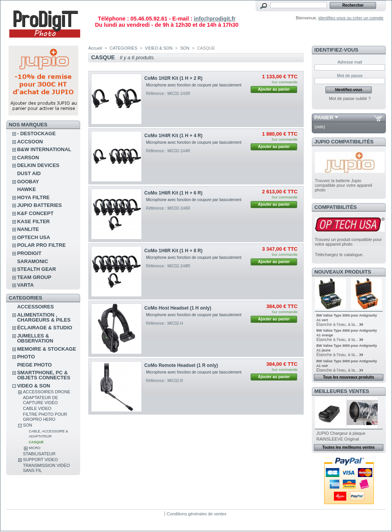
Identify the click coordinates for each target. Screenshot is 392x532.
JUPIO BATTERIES (39, 205)
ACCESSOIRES (35, 307)
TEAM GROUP (34, 277)
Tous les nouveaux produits (349, 377)
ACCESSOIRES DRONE (46, 392)
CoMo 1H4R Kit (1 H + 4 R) (174, 136)
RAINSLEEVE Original (338, 439)
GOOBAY (28, 182)
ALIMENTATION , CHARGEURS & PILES (44, 317)
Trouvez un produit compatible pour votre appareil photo (348, 242)
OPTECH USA (34, 237)
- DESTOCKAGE (36, 133)
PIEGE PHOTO (34, 365)
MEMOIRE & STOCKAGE (46, 349)
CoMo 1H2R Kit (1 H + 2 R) (174, 78)
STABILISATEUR (39, 454)
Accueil (95, 48)
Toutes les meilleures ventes (348, 447)
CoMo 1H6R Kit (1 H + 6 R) (174, 193)
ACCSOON (30, 142)
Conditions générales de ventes (196, 514)
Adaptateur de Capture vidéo (40, 400)
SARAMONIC (33, 261)
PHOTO (26, 357)
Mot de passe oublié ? (350, 98)
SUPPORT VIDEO (40, 460)
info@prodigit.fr (215, 19)
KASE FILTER (33, 221)
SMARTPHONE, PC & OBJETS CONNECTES (44, 375)
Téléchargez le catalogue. (339, 255)
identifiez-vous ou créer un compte (351, 18)
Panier (324, 118)
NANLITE (28, 229)
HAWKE (26, 189)
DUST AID (29, 173)
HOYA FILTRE (33, 197)
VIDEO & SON (34, 386)
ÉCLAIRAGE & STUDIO (45, 328)
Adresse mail (350, 62)
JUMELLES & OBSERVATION (35, 338)
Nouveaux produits (343, 272)
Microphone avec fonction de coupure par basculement (194, 85)
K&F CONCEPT (35, 213)
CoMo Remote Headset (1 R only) (181, 365)
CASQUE (36, 442)
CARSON (28, 158)
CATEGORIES (123, 48)
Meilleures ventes (342, 391)
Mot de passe (350, 76)
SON (28, 425)
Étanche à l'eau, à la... (338, 324)
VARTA (25, 285)
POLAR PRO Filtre (41, 245)
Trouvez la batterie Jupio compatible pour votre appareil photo (344, 185)
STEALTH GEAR (36, 269)
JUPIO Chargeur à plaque (341, 433)
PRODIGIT (29, 253)
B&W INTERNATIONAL (44, 149)
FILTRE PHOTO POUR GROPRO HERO (45, 417)
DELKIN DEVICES (38, 165)
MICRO (34, 448)
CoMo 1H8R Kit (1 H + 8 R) (174, 251)
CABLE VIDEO (37, 408)
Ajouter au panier (274, 89)
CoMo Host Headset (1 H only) (178, 308)
